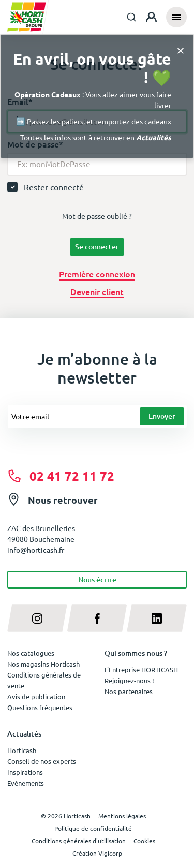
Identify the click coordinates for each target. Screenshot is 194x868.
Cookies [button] (144, 841)
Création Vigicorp (97, 853)
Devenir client (97, 291)
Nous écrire (97, 579)
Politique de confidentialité (93, 828)
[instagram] (37, 618)
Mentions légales (122, 816)
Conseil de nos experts (42, 761)
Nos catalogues (31, 653)
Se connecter (97, 247)
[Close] (181, 50)
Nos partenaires (129, 691)
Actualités (154, 137)
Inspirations (25, 772)
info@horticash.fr (36, 550)
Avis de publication (36, 696)
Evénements (26, 783)
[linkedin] (157, 618)
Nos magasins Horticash (43, 664)
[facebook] (97, 618)
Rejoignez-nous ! (129, 680)
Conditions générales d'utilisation (79, 841)
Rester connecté (54, 187)
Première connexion (97, 274)
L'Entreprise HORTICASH (141, 670)
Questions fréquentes (40, 707)
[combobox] (131, 17)
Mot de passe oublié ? (97, 216)
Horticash (22, 750)
